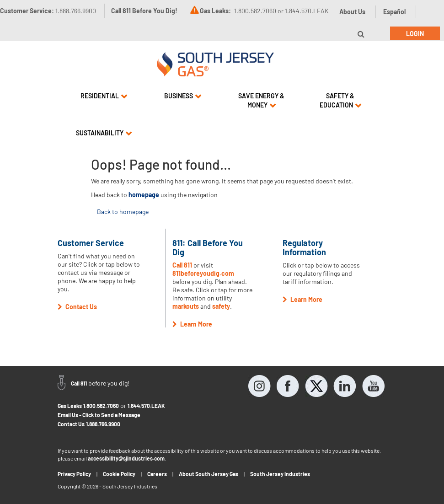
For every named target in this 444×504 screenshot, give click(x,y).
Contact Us (71, 424)
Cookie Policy (119, 474)
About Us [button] (352, 12)
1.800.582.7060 (101, 406)
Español (394, 12)
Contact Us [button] (77, 307)
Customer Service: (48, 11)
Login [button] (415, 34)
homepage (144, 195)
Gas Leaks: (215, 11)
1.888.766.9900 (103, 424)
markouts (186, 306)
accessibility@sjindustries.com (126, 458)
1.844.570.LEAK (146, 406)
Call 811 (182, 265)
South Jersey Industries (280, 474)
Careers (157, 474)
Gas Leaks (70, 406)
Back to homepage (123, 212)
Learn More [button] (192, 324)
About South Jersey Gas (209, 474)
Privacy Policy (74, 474)
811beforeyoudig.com (203, 273)
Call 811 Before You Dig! (144, 11)
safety (221, 306)
